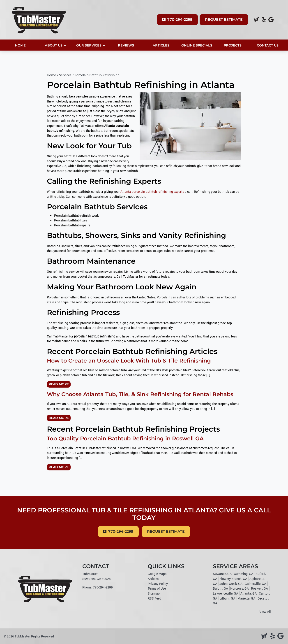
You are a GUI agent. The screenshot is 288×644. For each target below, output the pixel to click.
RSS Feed (154, 598)
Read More (59, 384)
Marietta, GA (246, 598)
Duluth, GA (220, 588)
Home (52, 75)
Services (65, 75)
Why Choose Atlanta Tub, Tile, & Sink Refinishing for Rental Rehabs (140, 394)
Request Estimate (224, 20)
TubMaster (22, 636)
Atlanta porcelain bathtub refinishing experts (152, 192)
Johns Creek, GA (231, 584)
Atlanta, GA (249, 593)
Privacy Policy (158, 584)
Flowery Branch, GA (233, 579)
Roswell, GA (259, 588)
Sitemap (154, 593)
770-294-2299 (177, 20)
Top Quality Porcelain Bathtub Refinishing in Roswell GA (125, 438)
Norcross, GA (240, 588)
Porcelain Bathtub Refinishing (97, 75)
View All (265, 612)
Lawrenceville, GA (226, 593)
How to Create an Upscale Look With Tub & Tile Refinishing (129, 361)
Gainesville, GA (255, 584)
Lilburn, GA (227, 598)
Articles (153, 579)
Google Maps (157, 574)
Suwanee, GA (222, 574)
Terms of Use (157, 588)
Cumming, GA (244, 574)
